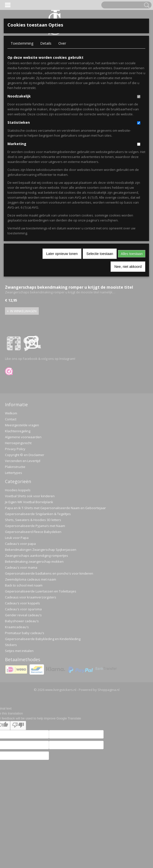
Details (46, 43)
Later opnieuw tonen (62, 254)
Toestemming (22, 43)
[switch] (139, 97)
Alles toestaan (132, 254)
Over (62, 43)
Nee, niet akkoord (128, 267)
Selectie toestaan (100, 254)
